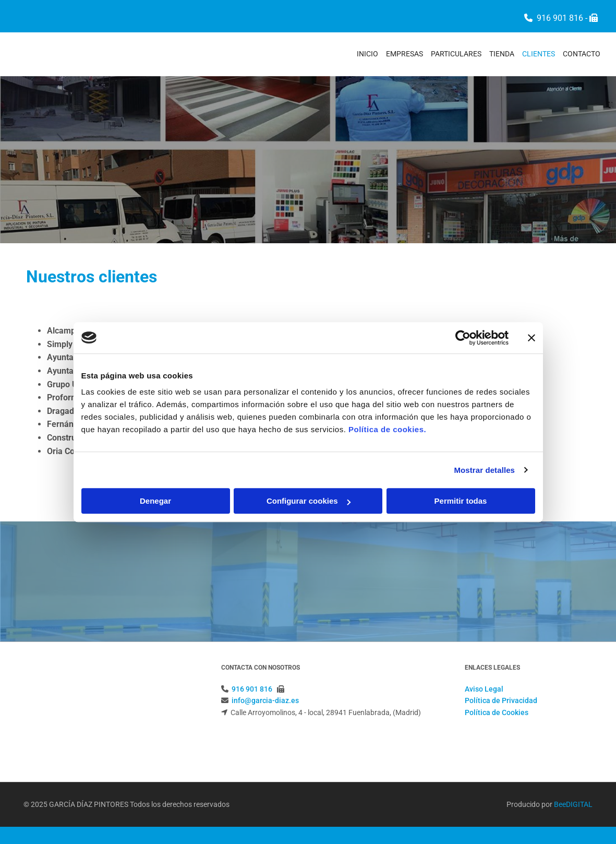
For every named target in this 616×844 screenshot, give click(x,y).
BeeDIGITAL (573, 767)
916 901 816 (560, 18)
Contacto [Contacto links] (582, 54)
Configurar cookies (309, 501)
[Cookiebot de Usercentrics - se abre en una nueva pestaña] (463, 338)
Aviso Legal (484, 689)
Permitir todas (461, 501)
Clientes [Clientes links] (539, 54)
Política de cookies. (387, 429)
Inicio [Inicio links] (367, 54)
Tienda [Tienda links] (502, 54)
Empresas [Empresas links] (404, 54)
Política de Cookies (497, 712)
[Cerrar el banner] (532, 338)
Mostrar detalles (484, 470)
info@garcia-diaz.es (265, 700)
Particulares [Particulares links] (456, 54)
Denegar (155, 501)
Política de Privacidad (501, 700)
